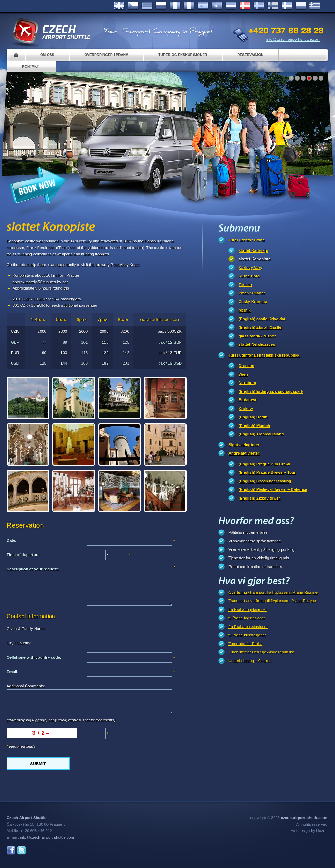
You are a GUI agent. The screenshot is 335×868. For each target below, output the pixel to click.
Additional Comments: (26, 686)
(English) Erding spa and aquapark (271, 391)
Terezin (245, 285)
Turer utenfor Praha (247, 240)
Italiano (189, 6)
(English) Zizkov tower (259, 498)
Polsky (301, 6)
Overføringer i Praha (106, 55)
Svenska (259, 6)
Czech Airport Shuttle (51, 31)
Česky (133, 6)
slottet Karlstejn (253, 250)
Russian (161, 6)
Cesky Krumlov (253, 302)
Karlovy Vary (250, 268)
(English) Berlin (253, 417)
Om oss (47, 55)
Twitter (21, 850)
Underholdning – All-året (249, 661)
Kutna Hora (249, 276)
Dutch (231, 6)
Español (203, 6)
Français (175, 6)
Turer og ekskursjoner (183, 55)
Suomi (273, 6)
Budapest (247, 400)
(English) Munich (254, 426)
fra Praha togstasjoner (248, 609)
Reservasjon (250, 55)
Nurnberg (247, 383)
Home (16, 55)
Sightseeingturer (244, 445)
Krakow (246, 409)
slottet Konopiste (254, 259)
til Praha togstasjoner (247, 618)
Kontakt (31, 66)
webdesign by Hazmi (309, 831)
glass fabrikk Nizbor (257, 336)
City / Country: (19, 643)
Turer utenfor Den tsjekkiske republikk (264, 355)
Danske (287, 6)
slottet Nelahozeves (257, 344)
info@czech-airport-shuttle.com (293, 39)
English (119, 6)
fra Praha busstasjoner (248, 627)
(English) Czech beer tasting (265, 481)
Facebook (11, 850)
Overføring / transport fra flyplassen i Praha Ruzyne (273, 592)
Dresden (246, 366)
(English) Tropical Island (261, 434)
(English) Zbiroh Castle (260, 327)
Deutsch (147, 6)
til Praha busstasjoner (247, 635)
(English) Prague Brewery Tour (267, 472)
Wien (243, 374)
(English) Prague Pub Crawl (264, 464)
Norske (245, 6)
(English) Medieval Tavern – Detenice (273, 489)
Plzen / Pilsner (252, 293)
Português (217, 6)
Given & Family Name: (26, 629)
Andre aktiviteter (244, 453)
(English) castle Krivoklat (262, 319)
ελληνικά (315, 6)
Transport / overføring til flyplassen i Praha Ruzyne (272, 601)
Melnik (245, 310)
